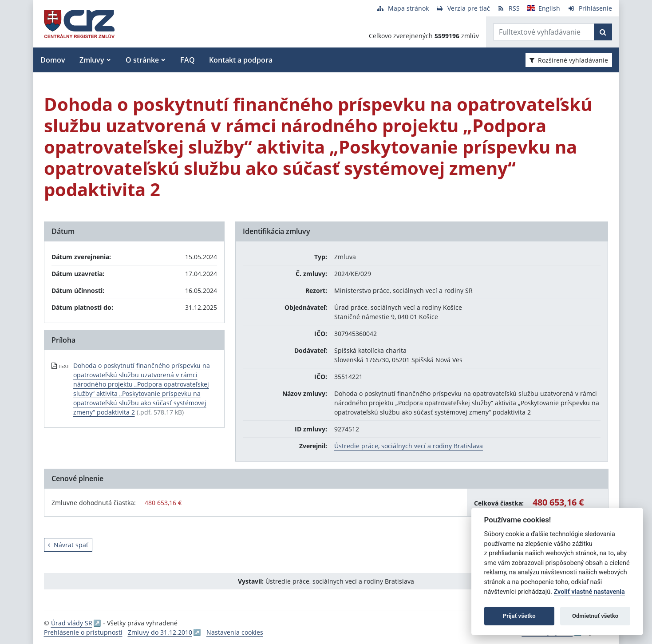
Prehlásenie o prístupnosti (83, 632)
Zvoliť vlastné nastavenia (589, 592)
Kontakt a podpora (241, 60)
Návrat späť (68, 545)
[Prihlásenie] (590, 8)
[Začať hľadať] (603, 32)
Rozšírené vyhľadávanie (569, 60)
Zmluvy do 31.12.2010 (160, 632)
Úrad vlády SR (72, 623)
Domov (53, 60)
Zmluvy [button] (92, 60)
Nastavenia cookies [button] (235, 632)
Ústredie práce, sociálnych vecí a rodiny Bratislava (409, 446)
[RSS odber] (508, 8)
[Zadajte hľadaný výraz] (544, 32)
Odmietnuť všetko (595, 616)
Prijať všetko (519, 616)
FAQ (188, 60)
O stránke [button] (142, 60)
